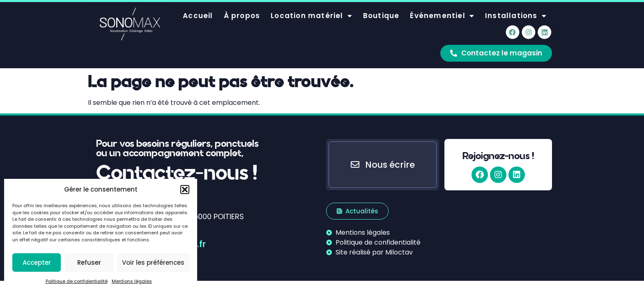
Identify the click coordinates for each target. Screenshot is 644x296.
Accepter (37, 262)
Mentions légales (132, 281)
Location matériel (312, 10)
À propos (242, 10)
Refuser (89, 262)
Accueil (198, 10)
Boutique (381, 10)
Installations (516, 10)
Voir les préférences (153, 262)
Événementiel (442, 10)
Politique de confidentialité (77, 281)
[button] (185, 190)
